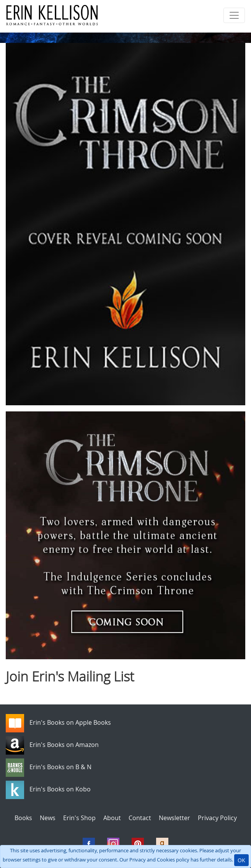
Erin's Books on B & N (60, 767)
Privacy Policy (217, 818)
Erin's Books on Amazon (64, 745)
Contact (140, 818)
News (48, 818)
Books (23, 818)
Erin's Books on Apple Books (70, 723)
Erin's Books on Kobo (60, 789)
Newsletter (174, 818)
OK (241, 860)
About (112, 818)
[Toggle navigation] (234, 15)
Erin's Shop (79, 818)
